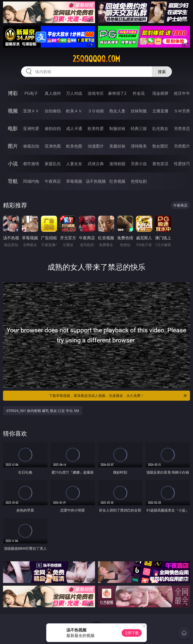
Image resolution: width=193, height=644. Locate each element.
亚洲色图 (53, 146)
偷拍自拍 (53, 128)
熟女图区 (160, 146)
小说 (13, 164)
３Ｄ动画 (96, 111)
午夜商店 (53, 181)
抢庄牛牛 (182, 93)
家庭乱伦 (53, 164)
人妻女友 (74, 164)
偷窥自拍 (31, 146)
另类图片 (182, 146)
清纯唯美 (139, 146)
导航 (13, 181)
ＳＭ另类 (182, 111)
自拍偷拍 (53, 111)
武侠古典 (96, 164)
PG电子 (31, 93)
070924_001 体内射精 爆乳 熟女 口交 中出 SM (43, 411)
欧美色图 (74, 146)
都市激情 (31, 164)
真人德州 (53, 93)
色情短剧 (139, 181)
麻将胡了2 (117, 93)
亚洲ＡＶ (31, 111)
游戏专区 (96, 93)
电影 (13, 128)
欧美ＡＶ (74, 111)
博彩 (13, 93)
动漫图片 (96, 146)
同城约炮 (31, 181)
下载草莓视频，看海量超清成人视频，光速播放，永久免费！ (118, 396)
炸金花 (139, 93)
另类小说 (139, 164)
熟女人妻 (117, 111)
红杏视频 (117, 181)
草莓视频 (74, 181)
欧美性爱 (96, 128)
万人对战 (74, 93)
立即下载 (132, 633)
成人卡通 (74, 128)
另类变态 (182, 128)
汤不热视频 (96, 181)
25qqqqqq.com (96, 59)
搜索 (162, 72)
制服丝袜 (117, 128)
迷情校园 (117, 164)
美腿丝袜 (117, 146)
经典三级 (139, 128)
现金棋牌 (160, 93)
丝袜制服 (139, 111)
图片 (13, 146)
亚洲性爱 (31, 128)
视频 (13, 111)
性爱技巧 (182, 164)
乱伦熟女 (160, 128)
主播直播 (160, 111)
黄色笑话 (160, 164)
